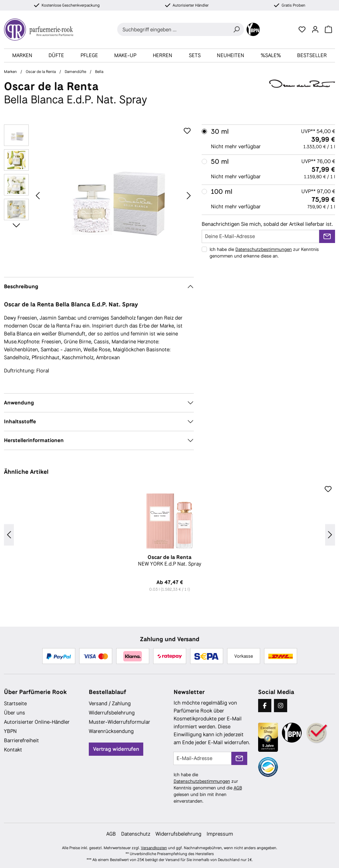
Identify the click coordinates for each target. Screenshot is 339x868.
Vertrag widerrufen (116, 749)
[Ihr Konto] (315, 29)
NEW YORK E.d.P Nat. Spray (169, 561)
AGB (238, 788)
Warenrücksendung (111, 731)
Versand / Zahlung (110, 703)
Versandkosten (154, 848)
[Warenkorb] (328, 29)
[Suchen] (236, 29)
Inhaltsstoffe (20, 421)
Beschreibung (21, 286)
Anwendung (19, 403)
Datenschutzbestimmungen (264, 249)
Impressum (220, 834)
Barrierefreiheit (21, 740)
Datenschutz (136, 834)
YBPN (10, 731)
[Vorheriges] (38, 195)
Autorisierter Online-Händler (37, 722)
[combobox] (173, 29)
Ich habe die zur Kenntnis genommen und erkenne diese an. (264, 253)
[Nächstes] (189, 195)
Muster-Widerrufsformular (119, 722)
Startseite (15, 703)
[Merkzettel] (302, 29)
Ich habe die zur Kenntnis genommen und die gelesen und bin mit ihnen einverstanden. (208, 788)
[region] (99, 195)
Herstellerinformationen (34, 440)
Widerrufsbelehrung (112, 713)
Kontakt (13, 750)
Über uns (15, 713)
